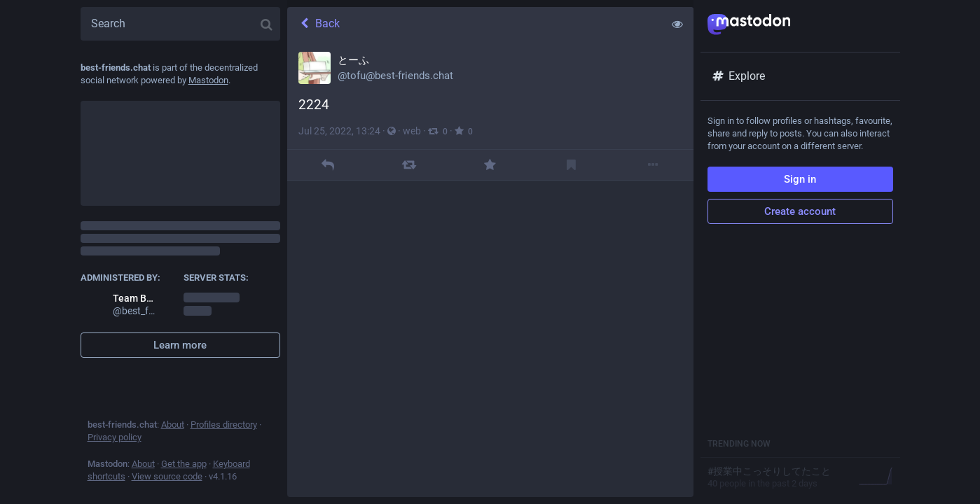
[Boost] (409, 165)
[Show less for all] (677, 24)
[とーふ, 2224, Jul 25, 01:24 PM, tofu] (490, 111)
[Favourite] (490, 165)
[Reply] (327, 165)
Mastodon (208, 80)
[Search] (180, 24)
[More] (653, 165)
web (412, 131)
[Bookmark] (571, 165)
